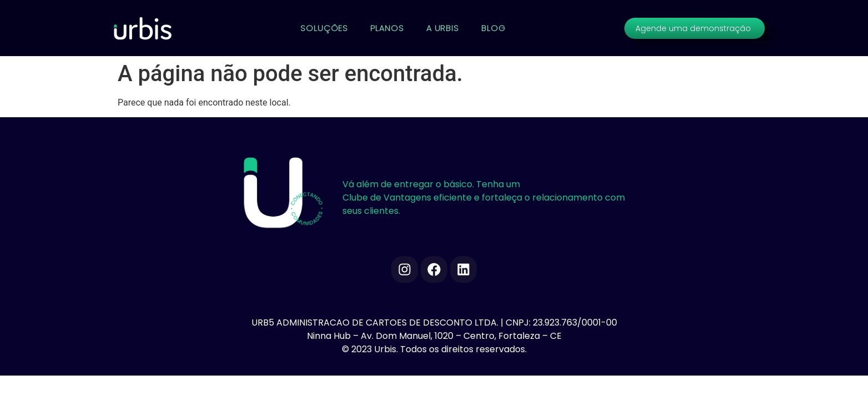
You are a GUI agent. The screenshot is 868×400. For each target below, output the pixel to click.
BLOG (493, 28)
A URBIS (443, 28)
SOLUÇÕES (324, 28)
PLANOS (387, 28)
